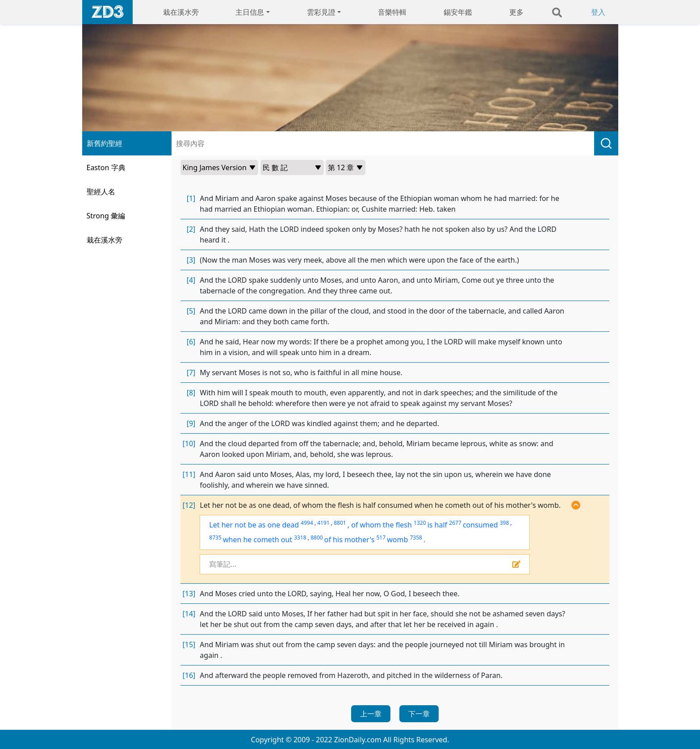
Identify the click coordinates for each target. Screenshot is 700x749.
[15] (189, 644)
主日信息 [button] (250, 12)
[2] (191, 229)
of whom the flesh (381, 525)
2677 (455, 523)
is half (437, 525)
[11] (189, 474)
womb (397, 540)
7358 (416, 538)
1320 (420, 523)
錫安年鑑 (458, 12)
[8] (191, 393)
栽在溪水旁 (181, 12)
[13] (189, 594)
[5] (191, 311)
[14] (189, 614)
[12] (189, 505)
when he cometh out (258, 540)
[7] (191, 372)
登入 (598, 12)
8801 (340, 523)
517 (381, 538)
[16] (189, 675)
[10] (189, 444)
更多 (516, 12)
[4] (191, 280)
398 (505, 523)
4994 (307, 523)
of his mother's (350, 540)
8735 (215, 538)
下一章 (419, 714)
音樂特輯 (392, 12)
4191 (323, 523)
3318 (300, 538)
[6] (191, 342)
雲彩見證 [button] (321, 12)
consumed (480, 525)
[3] (191, 260)
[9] (191, 423)
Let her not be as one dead (254, 525)
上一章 (371, 714)
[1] (191, 198)
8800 (316, 538)
